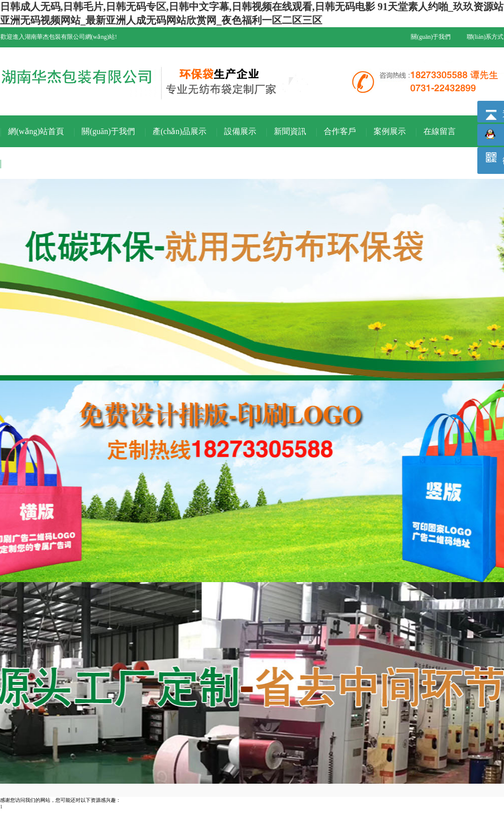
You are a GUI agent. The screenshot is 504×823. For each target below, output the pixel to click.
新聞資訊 (290, 131)
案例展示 (390, 131)
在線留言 (440, 131)
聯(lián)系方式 (485, 37)
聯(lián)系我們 (33, 163)
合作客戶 (340, 131)
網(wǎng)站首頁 (36, 131)
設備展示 (240, 131)
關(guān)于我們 (431, 37)
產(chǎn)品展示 (179, 131)
